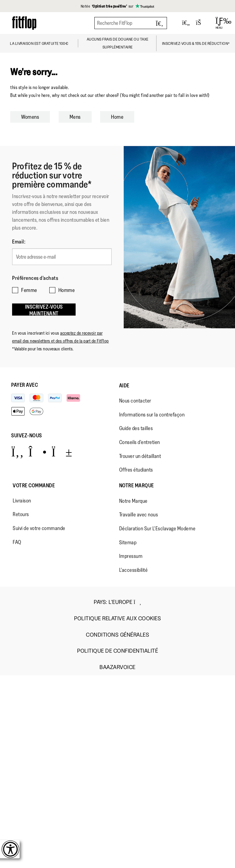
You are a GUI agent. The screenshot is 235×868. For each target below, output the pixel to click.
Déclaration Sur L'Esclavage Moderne (157, 528)
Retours (21, 514)
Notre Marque (137, 485)
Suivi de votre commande (39, 528)
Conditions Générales (117, 635)
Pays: (117, 602)
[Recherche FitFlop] (131, 23)
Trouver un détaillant (140, 456)
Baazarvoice (117, 667)
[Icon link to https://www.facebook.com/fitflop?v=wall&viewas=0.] (17, 452)
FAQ (17, 542)
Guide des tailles (136, 428)
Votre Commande (34, 485)
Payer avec (24, 385)
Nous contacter (135, 401)
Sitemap (128, 542)
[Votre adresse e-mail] (62, 257)
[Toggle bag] (201, 23)
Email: (19, 242)
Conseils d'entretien (140, 442)
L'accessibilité (134, 570)
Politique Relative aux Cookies (117, 619)
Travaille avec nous (139, 515)
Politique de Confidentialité (117, 651)
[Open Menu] (219, 23)
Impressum (131, 556)
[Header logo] (24, 23)
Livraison (22, 501)
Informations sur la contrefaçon (152, 415)
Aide (124, 386)
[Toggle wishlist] (186, 23)
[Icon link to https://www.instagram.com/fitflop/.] (38, 452)
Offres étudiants (136, 470)
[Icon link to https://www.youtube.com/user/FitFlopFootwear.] (62, 452)
